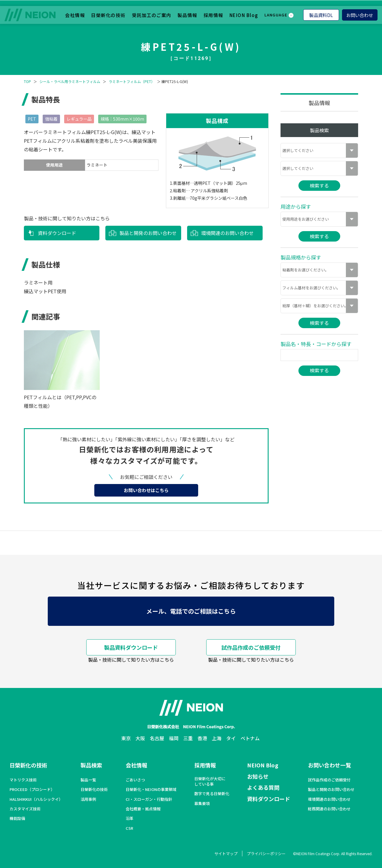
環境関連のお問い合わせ (227, 233)
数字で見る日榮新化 (212, 794)
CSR (129, 828)
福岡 (174, 738)
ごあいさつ (135, 780)
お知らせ (258, 776)
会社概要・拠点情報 (143, 809)
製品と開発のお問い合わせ (148, 233)
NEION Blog (244, 15)
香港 (202, 738)
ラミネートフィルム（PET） (132, 82)
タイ (231, 738)
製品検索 (91, 765)
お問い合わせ (360, 15)
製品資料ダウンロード (131, 647)
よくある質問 (263, 787)
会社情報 (75, 15)
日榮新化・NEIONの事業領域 (151, 789)
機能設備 (17, 818)
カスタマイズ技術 (25, 809)
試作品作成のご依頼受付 (251, 647)
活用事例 (88, 799)
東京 (126, 738)
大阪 (140, 738)
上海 (217, 738)
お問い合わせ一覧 (329, 765)
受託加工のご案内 (152, 15)
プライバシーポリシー (266, 854)
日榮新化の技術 (108, 15)
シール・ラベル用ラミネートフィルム (70, 82)
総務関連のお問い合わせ (329, 809)
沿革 (130, 818)
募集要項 (202, 804)
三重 (188, 738)
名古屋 (157, 738)
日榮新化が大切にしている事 (210, 781)
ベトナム (250, 738)
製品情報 (187, 15)
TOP (27, 82)
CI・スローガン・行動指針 (149, 799)
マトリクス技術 (23, 780)
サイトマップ (226, 854)
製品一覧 (88, 780)
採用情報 (213, 15)
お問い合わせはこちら (146, 490)
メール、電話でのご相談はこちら (191, 611)
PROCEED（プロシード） (32, 789)
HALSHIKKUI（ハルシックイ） (36, 799)
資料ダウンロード (57, 233)
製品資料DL (321, 15)
